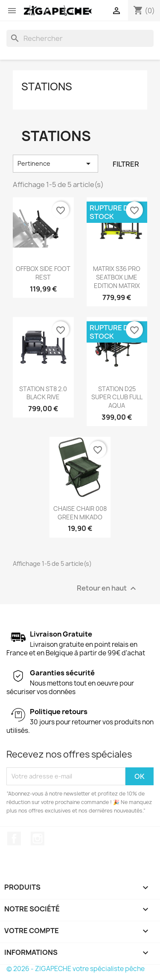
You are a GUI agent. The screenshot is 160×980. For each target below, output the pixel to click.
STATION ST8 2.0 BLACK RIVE (43, 393)
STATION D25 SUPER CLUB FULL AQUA (117, 397)
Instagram (38, 839)
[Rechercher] (80, 38)
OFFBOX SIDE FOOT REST (43, 273)
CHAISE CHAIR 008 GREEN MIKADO (80, 513)
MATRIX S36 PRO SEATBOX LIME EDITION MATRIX (117, 277)
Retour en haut (108, 588)
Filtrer (126, 164)
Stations (47, 86)
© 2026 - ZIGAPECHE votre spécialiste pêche (76, 969)
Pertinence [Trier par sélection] (55, 164)
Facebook (14, 839)
